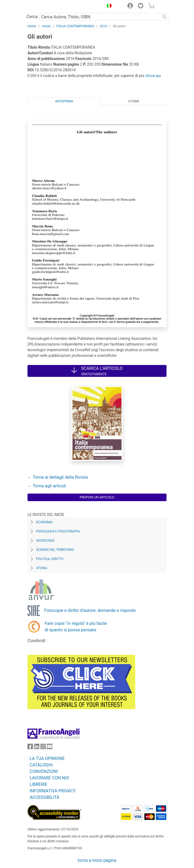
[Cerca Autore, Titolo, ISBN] (100, 17)
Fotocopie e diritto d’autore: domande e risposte (90, 610)
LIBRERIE (38, 784)
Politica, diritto (50, 559)
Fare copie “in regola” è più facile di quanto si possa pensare (76, 627)
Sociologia (45, 541)
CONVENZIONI (44, 771)
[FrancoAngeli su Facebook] (30, 748)
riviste (46, 26)
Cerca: (32, 17)
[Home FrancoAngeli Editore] (46, 6)
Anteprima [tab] (64, 101)
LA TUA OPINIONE (47, 758)
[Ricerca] (164, 17)
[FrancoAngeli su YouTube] (50, 748)
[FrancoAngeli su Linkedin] (37, 748)
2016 (104, 26)
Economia (44, 522)
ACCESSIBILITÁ (44, 797)
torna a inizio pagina (97, 860)
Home (32, 26)
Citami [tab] (134, 101)
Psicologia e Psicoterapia (58, 531)
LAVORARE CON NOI (49, 778)
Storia (42, 568)
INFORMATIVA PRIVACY (53, 791)
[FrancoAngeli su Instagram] (43, 748)
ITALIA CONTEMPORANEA (75, 26)
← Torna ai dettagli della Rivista (58, 477)
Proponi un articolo (97, 497)
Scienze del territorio (55, 550)
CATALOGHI (41, 765)
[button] (108, 6)
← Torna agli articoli (47, 486)
